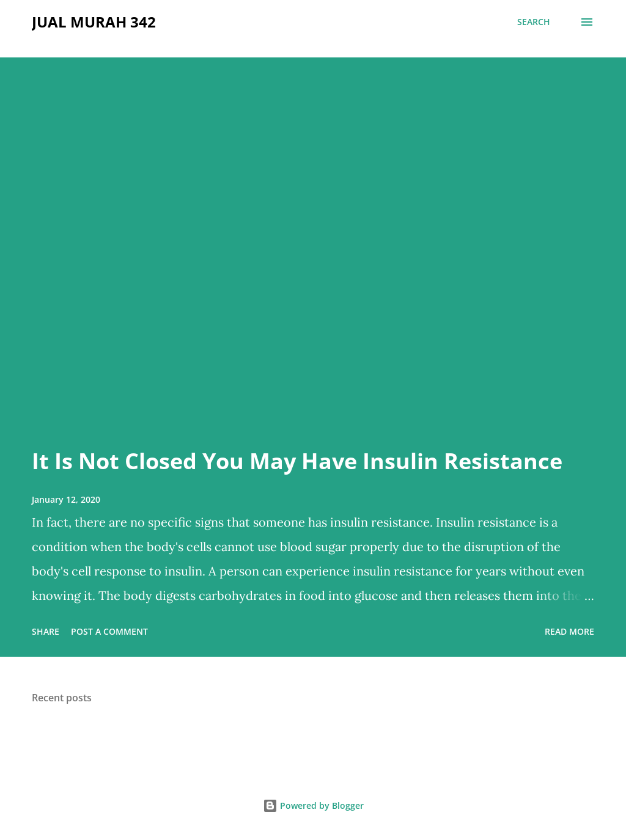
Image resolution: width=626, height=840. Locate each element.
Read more (569, 631)
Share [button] (46, 631)
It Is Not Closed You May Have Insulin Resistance (297, 461)
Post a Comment (109, 631)
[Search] (534, 22)
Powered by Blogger (313, 805)
